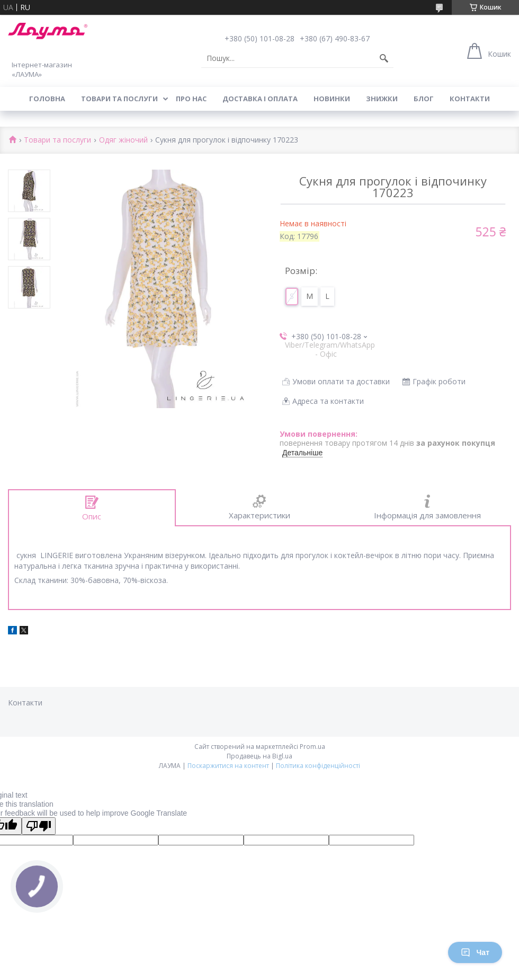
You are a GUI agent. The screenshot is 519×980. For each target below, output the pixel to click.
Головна (47, 99)
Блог (424, 99)
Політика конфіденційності (318, 766)
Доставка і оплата (260, 99)
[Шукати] (384, 58)
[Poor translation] (39, 826)
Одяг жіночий (123, 140)
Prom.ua (312, 747)
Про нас (191, 99)
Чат (475, 952)
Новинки (332, 99)
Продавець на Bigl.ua (259, 756)
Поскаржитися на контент (228, 766)
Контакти (470, 99)
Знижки (382, 99)
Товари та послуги (119, 99)
